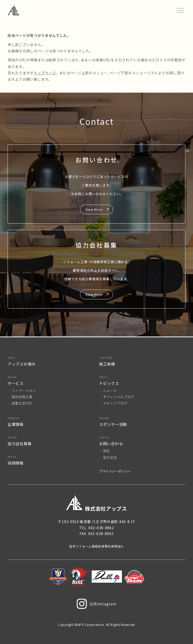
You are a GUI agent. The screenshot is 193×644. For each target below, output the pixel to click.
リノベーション (24, 390)
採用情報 (16, 463)
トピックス (109, 383)
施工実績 (107, 364)
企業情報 (16, 424)
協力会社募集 (20, 444)
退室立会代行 (22, 403)
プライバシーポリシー (115, 471)
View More (94, 209)
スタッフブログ (115, 403)
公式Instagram (97, 604)
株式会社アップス (96, 503)
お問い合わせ (111, 444)
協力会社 (110, 457)
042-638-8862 (101, 528)
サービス (16, 383)
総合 (107, 451)
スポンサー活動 (113, 424)
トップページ (45, 73)
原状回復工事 (22, 397)
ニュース (110, 390)
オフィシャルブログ (119, 397)
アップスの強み (22, 364)
